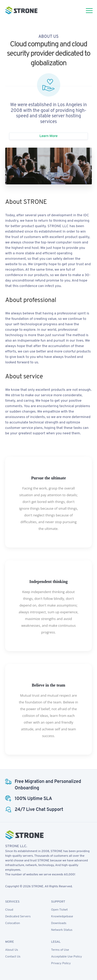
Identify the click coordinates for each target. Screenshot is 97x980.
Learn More (48, 136)
